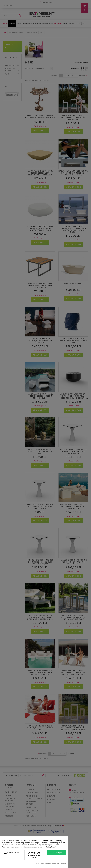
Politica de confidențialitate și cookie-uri (50, 863)
